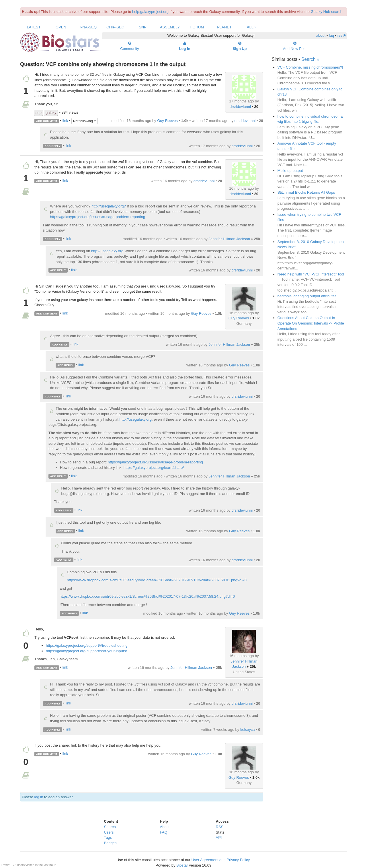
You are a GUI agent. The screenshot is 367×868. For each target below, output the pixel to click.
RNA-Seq (88, 27)
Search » (310, 59)
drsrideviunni (240, 107)
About (165, 827)
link (65, 121)
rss (342, 35)
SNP (143, 27)
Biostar (182, 865)
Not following (85, 121)
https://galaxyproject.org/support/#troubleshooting (87, 645)
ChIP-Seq (115, 27)
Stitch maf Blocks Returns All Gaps (306, 192)
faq (331, 35)
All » (252, 27)
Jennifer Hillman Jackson (229, 239)
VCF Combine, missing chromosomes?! (310, 67)
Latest (34, 27)
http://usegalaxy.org (107, 251)
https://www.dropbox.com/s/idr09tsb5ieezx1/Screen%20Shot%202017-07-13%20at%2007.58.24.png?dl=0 (147, 596)
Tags (108, 837)
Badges (110, 843)
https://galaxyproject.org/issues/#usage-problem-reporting (98, 217)
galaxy (51, 113)
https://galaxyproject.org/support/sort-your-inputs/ (86, 651)
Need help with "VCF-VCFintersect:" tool (311, 274)
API (219, 837)
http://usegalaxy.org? (109, 206)
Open (61, 27)
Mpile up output (290, 171)
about (321, 35)
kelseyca (248, 730)
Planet (224, 27)
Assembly (170, 27)
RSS (220, 827)
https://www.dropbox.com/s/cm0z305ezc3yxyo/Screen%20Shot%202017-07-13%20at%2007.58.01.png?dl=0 (157, 580)
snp (39, 113)
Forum (197, 27)
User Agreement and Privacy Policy (221, 860)
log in (39, 797)
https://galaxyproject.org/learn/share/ (154, 468)
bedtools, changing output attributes (307, 296)
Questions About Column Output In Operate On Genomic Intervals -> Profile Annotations (311, 323)
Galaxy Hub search (327, 12)
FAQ (164, 832)
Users (109, 832)
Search (110, 827)
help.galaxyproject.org (150, 12)
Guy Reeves (167, 121)
